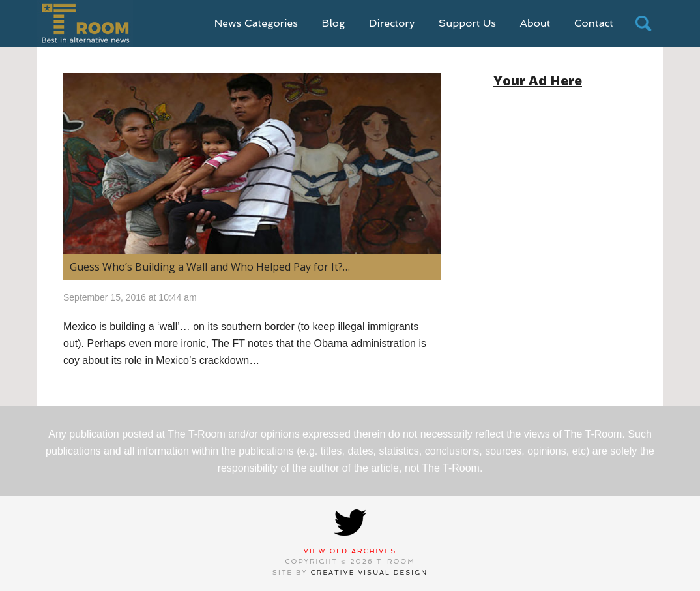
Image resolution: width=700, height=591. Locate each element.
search (643, 23)
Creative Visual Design (370, 572)
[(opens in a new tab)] (252, 164)
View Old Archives (350, 551)
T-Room (85, 23)
